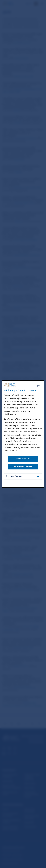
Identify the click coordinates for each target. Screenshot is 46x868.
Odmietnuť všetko (23, 467)
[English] (39, 386)
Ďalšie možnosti (14, 477)
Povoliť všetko (23, 459)
